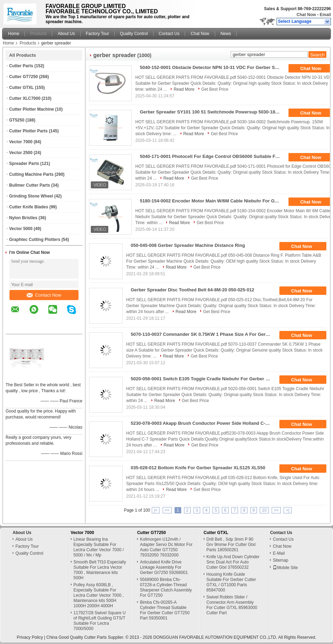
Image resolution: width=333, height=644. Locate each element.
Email (325, 15)
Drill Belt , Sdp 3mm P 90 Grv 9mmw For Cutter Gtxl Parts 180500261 (231, 545)
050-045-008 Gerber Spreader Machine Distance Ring (188, 245)
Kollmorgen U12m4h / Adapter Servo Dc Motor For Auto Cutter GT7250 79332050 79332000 (166, 547)
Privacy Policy (30, 637)
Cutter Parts (21, 66)
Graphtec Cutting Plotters (35, 240)
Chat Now (306, 15)
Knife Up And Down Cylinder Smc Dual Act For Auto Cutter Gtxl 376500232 (233, 562)
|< (156, 510)
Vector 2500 (21, 153)
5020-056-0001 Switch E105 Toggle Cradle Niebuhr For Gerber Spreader (203, 379)
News (226, 34)
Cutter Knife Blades (29, 207)
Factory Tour (97, 34)
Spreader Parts (24, 164)
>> (276, 510)
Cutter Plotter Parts (28, 131)
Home (14, 34)
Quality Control (134, 34)
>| (287, 510)
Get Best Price (215, 89)
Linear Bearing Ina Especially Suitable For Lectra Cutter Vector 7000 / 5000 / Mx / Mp (99, 547)
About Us (66, 34)
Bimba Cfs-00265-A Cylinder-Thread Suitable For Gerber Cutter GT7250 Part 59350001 (165, 610)
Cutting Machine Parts (31, 174)
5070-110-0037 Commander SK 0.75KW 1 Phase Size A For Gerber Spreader (203, 334)
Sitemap (280, 560)
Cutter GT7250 (23, 77)
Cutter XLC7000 (25, 98)
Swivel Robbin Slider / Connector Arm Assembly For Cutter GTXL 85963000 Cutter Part (232, 605)
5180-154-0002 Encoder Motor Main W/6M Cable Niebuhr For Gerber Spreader (212, 201)
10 (264, 510)
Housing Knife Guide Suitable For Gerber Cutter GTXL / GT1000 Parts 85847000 (231, 582)
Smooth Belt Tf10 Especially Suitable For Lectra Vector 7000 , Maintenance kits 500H (100, 570)
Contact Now (44, 295)
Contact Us (169, 34)
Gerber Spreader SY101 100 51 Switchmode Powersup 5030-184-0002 (212, 112)
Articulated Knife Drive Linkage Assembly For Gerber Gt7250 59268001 (164, 567)
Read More (184, 89)
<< (167, 510)
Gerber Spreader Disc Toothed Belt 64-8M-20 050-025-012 (192, 290)
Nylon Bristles (23, 218)
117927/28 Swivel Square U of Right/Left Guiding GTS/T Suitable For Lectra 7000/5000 (100, 621)
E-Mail (279, 553)
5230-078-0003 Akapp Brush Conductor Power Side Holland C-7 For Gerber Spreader (203, 423)
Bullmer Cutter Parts (30, 185)
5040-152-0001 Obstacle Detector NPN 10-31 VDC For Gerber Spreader (212, 67)
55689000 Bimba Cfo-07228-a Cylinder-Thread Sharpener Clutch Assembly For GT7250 (166, 587)
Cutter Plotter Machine (32, 109)
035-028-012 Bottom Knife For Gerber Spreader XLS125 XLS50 (198, 468)
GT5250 (17, 120)
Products (38, 34)
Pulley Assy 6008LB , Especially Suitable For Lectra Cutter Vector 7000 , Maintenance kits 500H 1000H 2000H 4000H (99, 595)
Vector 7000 (21, 142)
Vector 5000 (21, 229)
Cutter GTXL (21, 88)
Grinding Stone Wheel (31, 196)
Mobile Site (285, 568)
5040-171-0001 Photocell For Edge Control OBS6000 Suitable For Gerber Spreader (212, 156)
